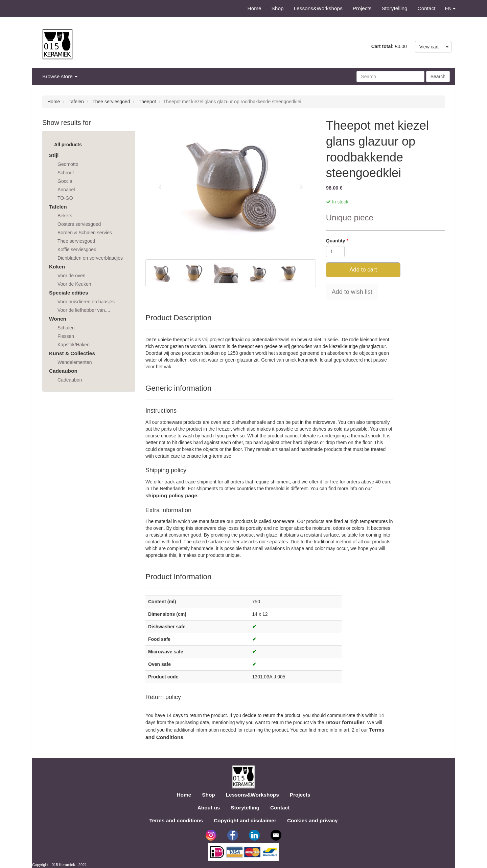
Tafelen (76, 102)
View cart (429, 47)
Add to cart (363, 270)
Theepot (147, 102)
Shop (278, 8)
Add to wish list (352, 292)
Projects (362, 8)
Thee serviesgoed (111, 102)
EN (450, 8)
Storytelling (394, 8)
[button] (158, 183)
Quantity (336, 241)
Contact (427, 8)
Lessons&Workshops (318, 8)
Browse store (60, 76)
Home (254, 8)
